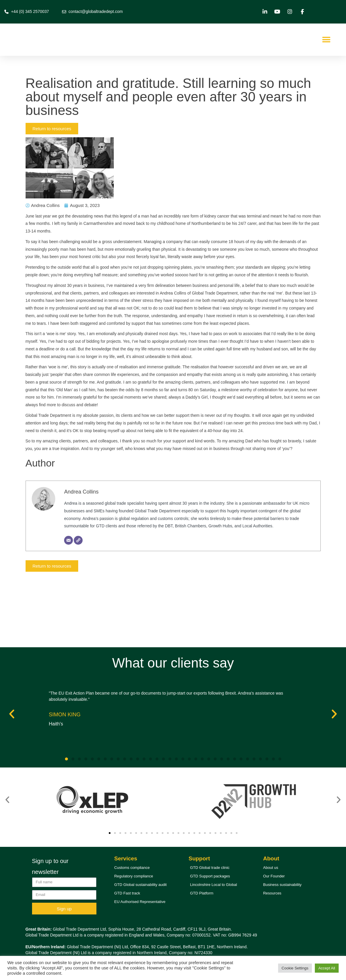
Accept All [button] (327, 968)
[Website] (79, 594)
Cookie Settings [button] (295, 968)
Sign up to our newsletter (50, 866)
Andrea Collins (82, 535)
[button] (326, 40)
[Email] (69, 594)
